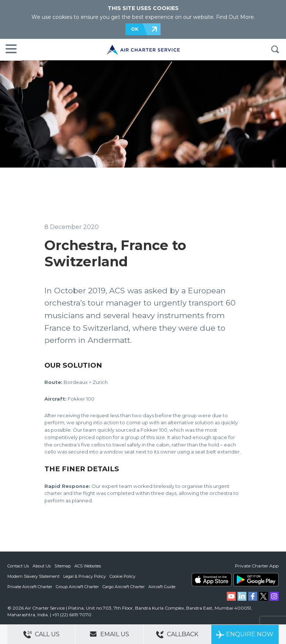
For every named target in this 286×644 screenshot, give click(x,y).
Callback (177, 635)
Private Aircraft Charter (30, 587)
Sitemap (63, 566)
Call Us (41, 635)
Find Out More (235, 17)
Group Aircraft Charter (77, 587)
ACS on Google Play (256, 580)
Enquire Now (245, 635)
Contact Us (18, 566)
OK (135, 29)
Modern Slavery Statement (33, 576)
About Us (42, 566)
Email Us (109, 634)
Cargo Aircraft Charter (124, 587)
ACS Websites (88, 566)
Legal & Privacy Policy (85, 576)
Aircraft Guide (162, 587)
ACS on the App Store (212, 580)
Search (275, 50)
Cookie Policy (122, 576)
